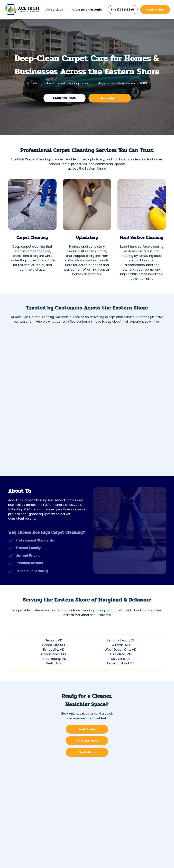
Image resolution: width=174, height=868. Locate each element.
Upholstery (87, 237)
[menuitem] (56, 10)
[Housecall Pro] (95, 855)
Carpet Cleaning (32, 237)
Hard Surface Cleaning (142, 237)
